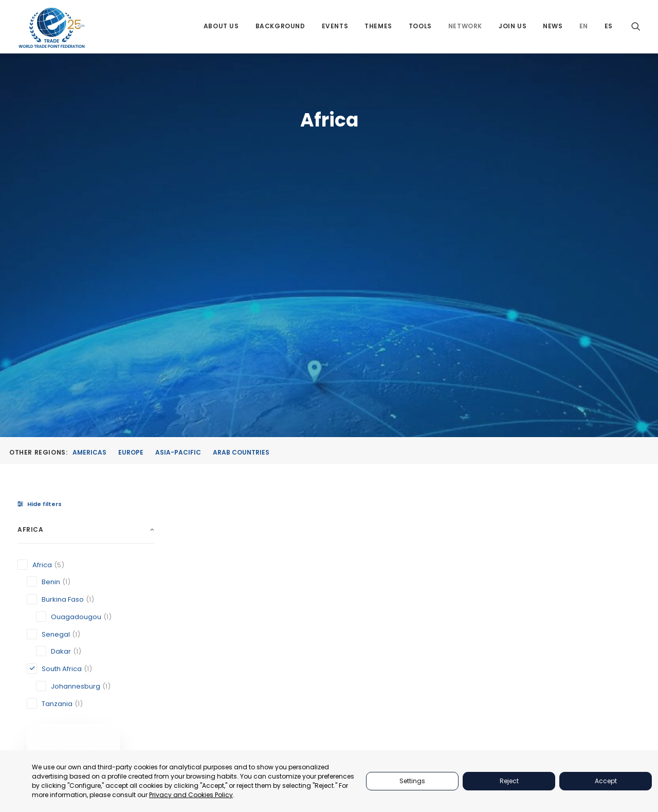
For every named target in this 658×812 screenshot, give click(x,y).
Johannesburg (223, 516)
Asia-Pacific (178, 215)
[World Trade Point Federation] (52, 28)
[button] (636, 27)
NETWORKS (476, 711)
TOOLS (468, 685)
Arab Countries (241, 215)
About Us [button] (221, 27)
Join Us (513, 27)
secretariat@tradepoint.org (610, 745)
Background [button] (280, 27)
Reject (509, 781)
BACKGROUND (481, 698)
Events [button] (335, 27)
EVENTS (470, 659)
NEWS (467, 737)
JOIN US (470, 724)
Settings (412, 781)
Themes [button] (378, 27)
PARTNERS (474, 646)
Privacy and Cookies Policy (191, 795)
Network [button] (465, 27)
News (553, 27)
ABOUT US (474, 633)
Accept (606, 781)
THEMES (470, 672)
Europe (131, 215)
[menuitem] (221, 27)
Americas (89, 215)
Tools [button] (420, 27)
